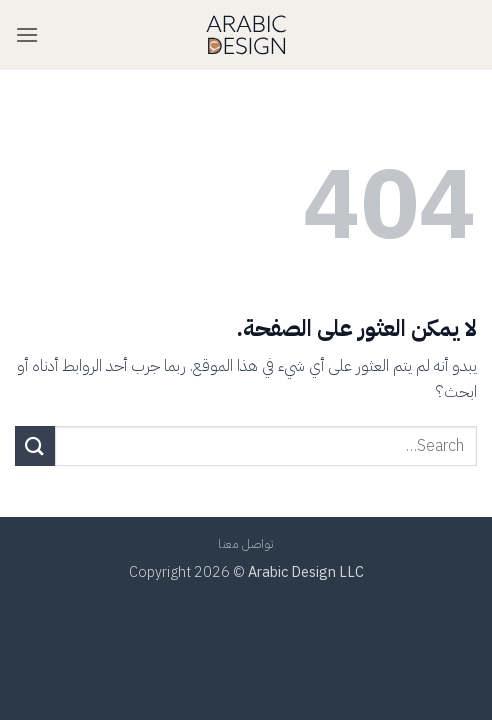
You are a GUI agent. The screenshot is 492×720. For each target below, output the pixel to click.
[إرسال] (35, 445)
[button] (27, 34)
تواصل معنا (246, 544)
